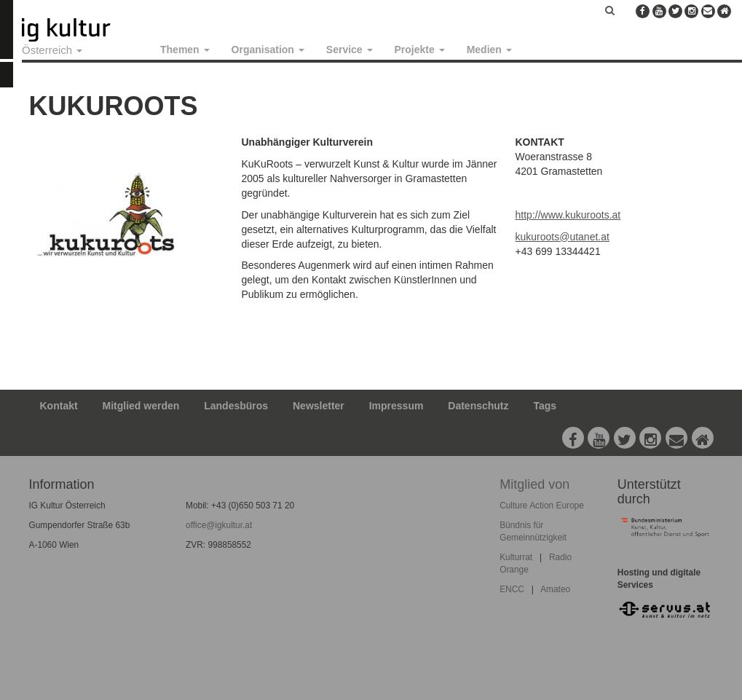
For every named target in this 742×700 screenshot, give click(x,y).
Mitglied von (534, 484)
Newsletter (319, 406)
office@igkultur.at (219, 525)
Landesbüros (236, 406)
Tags (545, 406)
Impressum (396, 406)
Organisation (268, 50)
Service (350, 50)
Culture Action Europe (542, 506)
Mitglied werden (141, 406)
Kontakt (59, 406)
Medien (489, 50)
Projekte (420, 50)
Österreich (52, 50)
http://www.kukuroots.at (568, 215)
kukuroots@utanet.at (563, 237)
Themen (185, 50)
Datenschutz (478, 406)
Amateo (555, 589)
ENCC (512, 589)
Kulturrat (516, 557)
